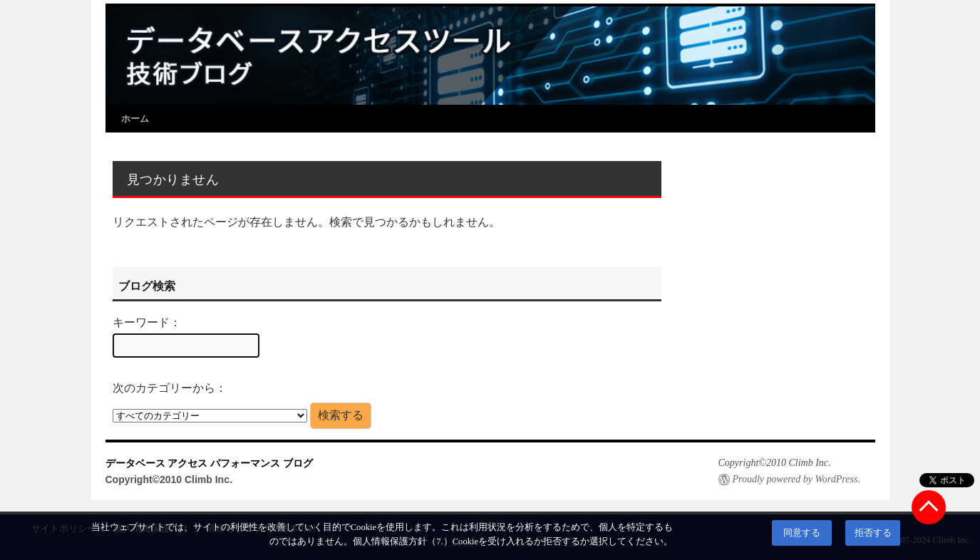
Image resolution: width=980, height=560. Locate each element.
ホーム (135, 119)
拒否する (873, 533)
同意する (802, 533)
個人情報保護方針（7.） (402, 541)
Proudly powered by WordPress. (796, 479)
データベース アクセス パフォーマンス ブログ (210, 463)
